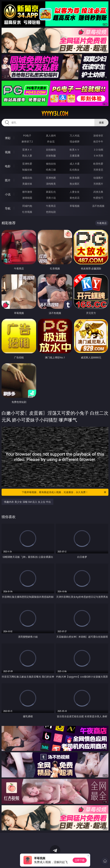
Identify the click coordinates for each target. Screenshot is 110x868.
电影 (8, 166)
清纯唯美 (51, 184)
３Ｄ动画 (98, 150)
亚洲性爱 (27, 164)
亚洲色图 (51, 178)
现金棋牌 (75, 141)
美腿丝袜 (27, 184)
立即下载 (80, 860)
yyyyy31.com (55, 114)
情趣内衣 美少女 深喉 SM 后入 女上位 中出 (27, 502)
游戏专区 (98, 135)
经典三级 (51, 170)
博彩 (8, 138)
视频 (8, 152)
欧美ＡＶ (75, 150)
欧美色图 (75, 178)
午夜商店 (51, 206)
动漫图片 (98, 178)
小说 (8, 194)
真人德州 (51, 135)
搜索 (101, 122)
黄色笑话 (75, 198)
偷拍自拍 (51, 164)
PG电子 (27, 135)
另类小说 (51, 198)
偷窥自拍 (27, 178)
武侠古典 (98, 192)
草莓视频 (75, 206)
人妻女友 (75, 192)
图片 (8, 180)
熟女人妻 (27, 156)
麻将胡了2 (27, 141)
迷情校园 (27, 198)
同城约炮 (27, 206)
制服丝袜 (27, 170)
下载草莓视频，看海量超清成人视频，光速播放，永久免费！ (64, 492)
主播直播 (75, 156)
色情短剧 (51, 212)
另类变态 (98, 170)
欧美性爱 (98, 164)
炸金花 (51, 141)
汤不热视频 (98, 206)
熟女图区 (75, 184)
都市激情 (27, 192)
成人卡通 (75, 164)
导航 (8, 208)
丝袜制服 (51, 156)
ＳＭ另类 (98, 156)
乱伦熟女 (75, 170)
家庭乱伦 (51, 192)
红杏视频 (27, 212)
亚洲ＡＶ (27, 150)
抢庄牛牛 (98, 141)
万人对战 (75, 135)
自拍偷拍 (51, 150)
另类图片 (98, 184)
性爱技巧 (98, 198)
